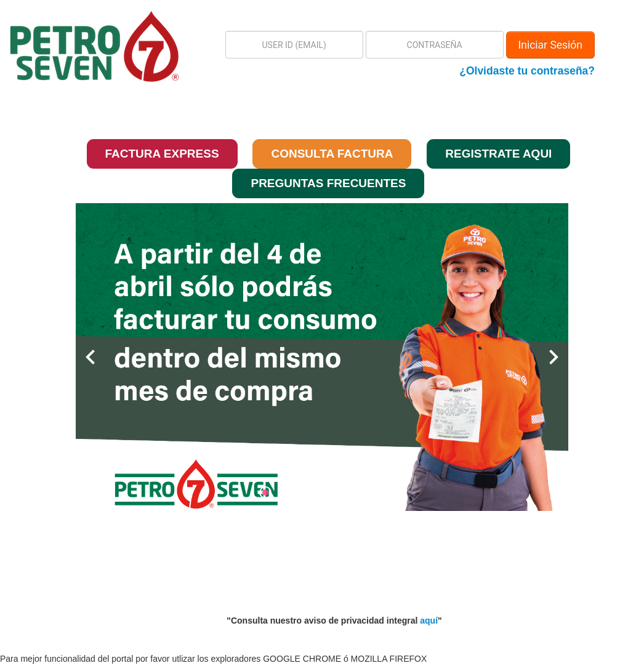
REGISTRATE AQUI (498, 154)
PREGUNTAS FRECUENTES (328, 183)
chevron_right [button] (553, 357)
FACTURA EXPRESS (162, 154)
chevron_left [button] (91, 357)
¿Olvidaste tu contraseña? (527, 71)
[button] (64, 46)
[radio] (268, 492)
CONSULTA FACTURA (332, 154)
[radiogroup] (322, 492)
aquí (429, 621)
